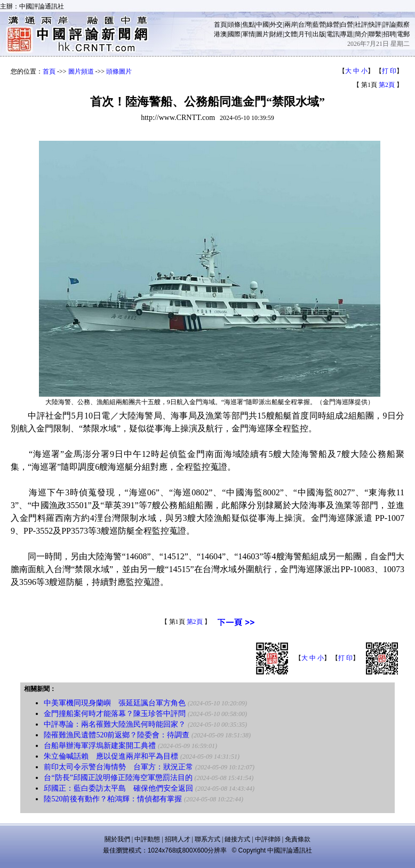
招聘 (389, 34)
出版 (319, 34)
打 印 (389, 71)
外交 (276, 25)
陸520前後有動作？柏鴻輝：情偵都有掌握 (113, 799)
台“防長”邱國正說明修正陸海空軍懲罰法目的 (118, 778)
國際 (234, 34)
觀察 (403, 25)
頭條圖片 (119, 71)
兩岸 (291, 25)
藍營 (319, 25)
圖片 (262, 34)
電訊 (333, 34)
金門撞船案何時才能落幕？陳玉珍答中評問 (115, 714)
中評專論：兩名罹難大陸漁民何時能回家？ (115, 724)
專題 (347, 34)
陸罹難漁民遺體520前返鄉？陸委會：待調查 (117, 735)
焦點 (249, 25)
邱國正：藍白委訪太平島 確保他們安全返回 (118, 788)
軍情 (249, 34)
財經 (276, 34)
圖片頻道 (81, 71)
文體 (291, 34)
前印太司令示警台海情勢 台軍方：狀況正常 (118, 767)
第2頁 (387, 85)
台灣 (305, 25)
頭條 (234, 25)
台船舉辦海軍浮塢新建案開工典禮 (100, 746)
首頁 (220, 25)
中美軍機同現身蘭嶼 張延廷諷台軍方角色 (115, 703)
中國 (262, 25)
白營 (347, 25)
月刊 (305, 34)
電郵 (403, 34)
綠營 (333, 25)
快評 (375, 25)
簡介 (361, 34)
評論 (389, 25)
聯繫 (375, 34)
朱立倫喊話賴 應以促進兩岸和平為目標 (111, 756)
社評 (361, 25)
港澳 (220, 34)
